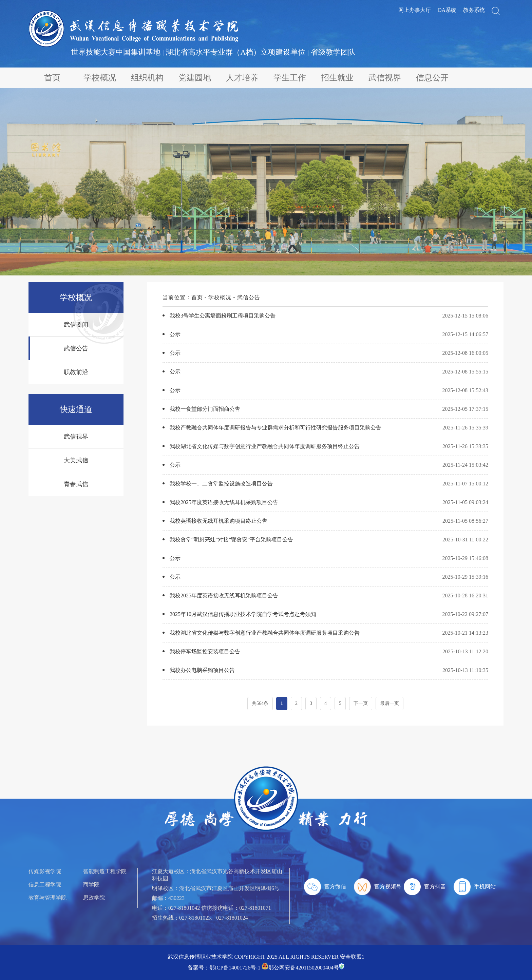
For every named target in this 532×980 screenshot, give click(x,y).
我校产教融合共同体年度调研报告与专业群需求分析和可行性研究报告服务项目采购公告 (275, 428)
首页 (52, 78)
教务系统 (474, 10)
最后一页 (389, 703)
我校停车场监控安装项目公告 (205, 651)
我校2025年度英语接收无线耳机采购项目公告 (224, 502)
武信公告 (76, 348)
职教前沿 (76, 372)
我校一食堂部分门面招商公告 (205, 409)
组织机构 (147, 78)
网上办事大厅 (415, 10)
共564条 (260, 703)
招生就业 (337, 78)
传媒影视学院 (45, 871)
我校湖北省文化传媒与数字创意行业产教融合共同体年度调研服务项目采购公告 (265, 633)
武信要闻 (76, 325)
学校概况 (100, 78)
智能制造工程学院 (105, 871)
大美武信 (76, 460)
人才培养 (242, 78)
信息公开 (432, 78)
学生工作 (290, 78)
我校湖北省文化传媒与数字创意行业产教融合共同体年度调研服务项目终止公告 (265, 446)
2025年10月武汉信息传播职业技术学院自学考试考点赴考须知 (243, 614)
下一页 (361, 703)
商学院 (91, 885)
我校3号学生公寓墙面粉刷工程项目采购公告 (223, 316)
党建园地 (195, 78)
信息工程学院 (45, 885)
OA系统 (447, 10)
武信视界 (385, 78)
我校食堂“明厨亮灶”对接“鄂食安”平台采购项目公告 (231, 540)
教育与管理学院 (47, 898)
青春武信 (76, 484)
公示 (175, 334)
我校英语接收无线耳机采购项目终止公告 (218, 521)
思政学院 (94, 898)
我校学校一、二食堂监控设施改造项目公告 (221, 484)
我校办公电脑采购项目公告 (202, 670)
